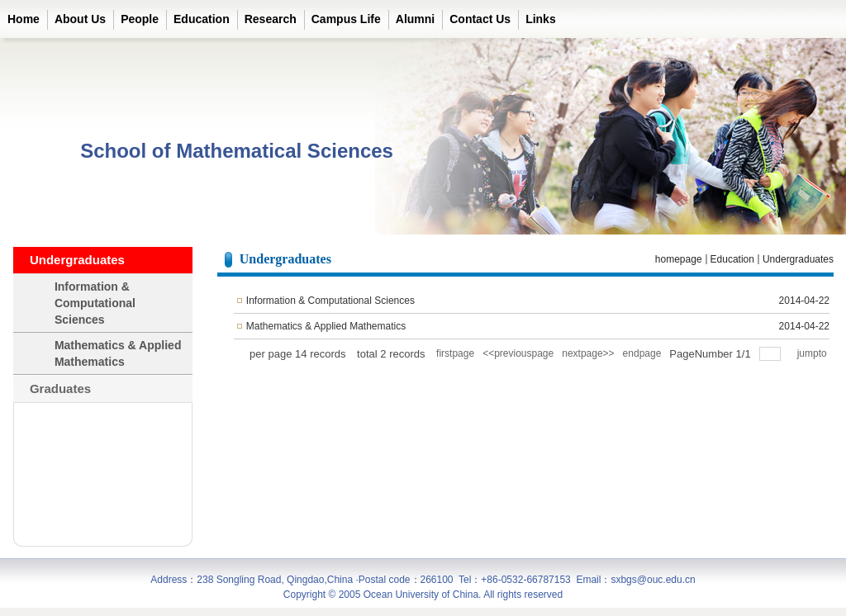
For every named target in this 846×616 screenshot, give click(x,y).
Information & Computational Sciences (330, 301)
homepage (679, 259)
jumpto (813, 353)
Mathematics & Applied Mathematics (326, 326)
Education (732, 259)
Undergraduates (798, 259)
